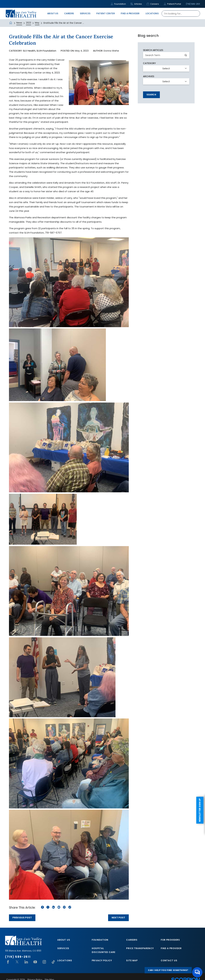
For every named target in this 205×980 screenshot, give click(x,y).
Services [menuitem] (85, 14)
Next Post (118, 918)
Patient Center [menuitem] (106, 14)
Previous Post (22, 918)
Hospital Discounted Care (104, 950)
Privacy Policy (102, 961)
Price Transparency (140, 948)
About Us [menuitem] (53, 14)
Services (63, 948)
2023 (29, 23)
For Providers (170, 940)
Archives (149, 76)
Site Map (132, 961)
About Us (64, 940)
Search (151, 95)
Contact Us (169, 961)
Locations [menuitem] (152, 14)
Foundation (118, 4)
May (37, 23)
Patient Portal (172, 4)
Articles (136, 4)
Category (149, 63)
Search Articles (153, 50)
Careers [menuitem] (69, 14)
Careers (153, 4)
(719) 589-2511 (193, 4)
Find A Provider (171, 948)
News (19, 23)
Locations (65, 961)
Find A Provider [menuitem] (130, 14)
